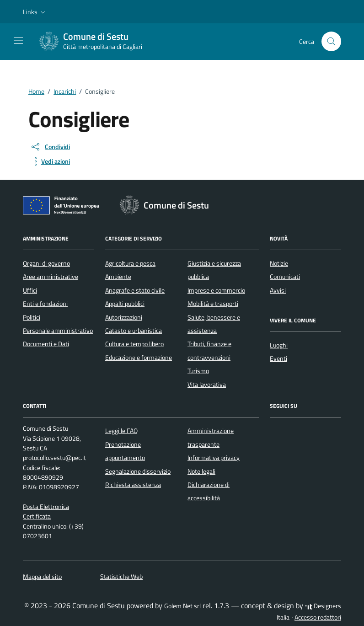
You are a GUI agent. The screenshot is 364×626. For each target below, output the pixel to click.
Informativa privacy (214, 458)
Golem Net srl (182, 606)
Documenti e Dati (46, 344)
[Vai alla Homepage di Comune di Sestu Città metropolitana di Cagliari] (95, 42)
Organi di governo (46, 263)
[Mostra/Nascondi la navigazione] (18, 41)
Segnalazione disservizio (138, 471)
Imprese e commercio (216, 290)
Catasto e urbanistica (134, 331)
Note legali (201, 471)
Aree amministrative (51, 277)
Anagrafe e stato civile (135, 290)
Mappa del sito (42, 577)
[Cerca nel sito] (331, 41)
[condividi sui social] (50, 147)
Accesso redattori (318, 617)
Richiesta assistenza (133, 485)
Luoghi (279, 345)
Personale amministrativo (58, 331)
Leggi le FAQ (121, 431)
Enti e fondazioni (45, 304)
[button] (35, 12)
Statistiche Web (121, 577)
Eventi (278, 358)
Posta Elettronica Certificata (46, 511)
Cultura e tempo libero (134, 344)
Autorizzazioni (124, 317)
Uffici (30, 290)
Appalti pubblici (125, 304)
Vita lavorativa (207, 385)
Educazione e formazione (139, 358)
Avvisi (278, 290)
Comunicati (285, 277)
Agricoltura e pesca (130, 263)
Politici (32, 317)
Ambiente (118, 277)
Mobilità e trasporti (213, 304)
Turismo (198, 371)
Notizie (279, 263)
